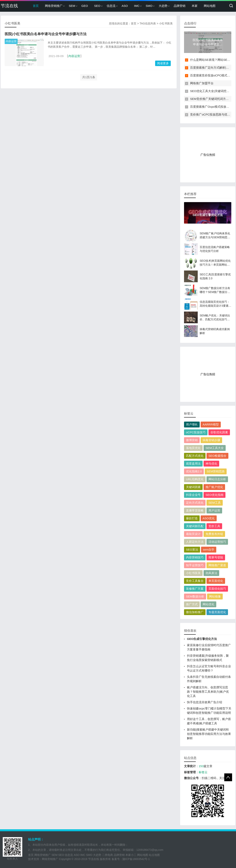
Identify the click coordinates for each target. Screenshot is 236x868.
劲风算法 (211, 573)
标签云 (203, 772)
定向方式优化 (195, 503)
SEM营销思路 (216, 471)
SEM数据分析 (195, 596)
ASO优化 (209, 518)
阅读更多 (163, 63)
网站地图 (210, 6)
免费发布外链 (214, 534)
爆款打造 (192, 518)
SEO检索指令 (217, 456)
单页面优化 (216, 581)
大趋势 (163, 6)
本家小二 (131, 855)
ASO (125, 6)
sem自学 (209, 550)
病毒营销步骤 (211, 440)
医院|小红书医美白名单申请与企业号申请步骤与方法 (46, 34)
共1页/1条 (89, 77)
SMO (149, 6)
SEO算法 (192, 550)
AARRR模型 (211, 424)
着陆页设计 (193, 534)
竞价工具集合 (195, 581)
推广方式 (192, 604)
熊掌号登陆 (216, 557)
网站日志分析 (217, 479)
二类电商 (107, 855)
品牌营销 (180, 6)
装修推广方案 (195, 589)
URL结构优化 (195, 479)
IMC (137, 6)
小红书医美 (193, 573)
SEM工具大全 (215, 448)
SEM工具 (215, 503)
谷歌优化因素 (219, 432)
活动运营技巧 (217, 542)
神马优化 (211, 464)
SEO (97, 6)
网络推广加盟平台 (202, 83)
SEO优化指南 (215, 495)
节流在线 (9, 6)
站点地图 (154, 855)
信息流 (111, 6)
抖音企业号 (193, 495)
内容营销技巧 (195, 557)
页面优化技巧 (217, 589)
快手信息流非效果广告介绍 (205, 702)
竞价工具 (214, 526)
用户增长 (192, 424)
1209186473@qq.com (150, 850)
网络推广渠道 (217, 565)
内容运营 (11, 41)
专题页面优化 (217, 612)
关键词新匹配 (195, 526)
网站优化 (208, 604)
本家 (195, 6)
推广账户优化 (214, 487)
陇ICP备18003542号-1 (136, 859)
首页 (36, 6)
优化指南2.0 (194, 471)
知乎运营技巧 (195, 565)
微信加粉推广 (195, 612)
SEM (72, 6)
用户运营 (214, 510)
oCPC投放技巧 (196, 432)
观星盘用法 (193, 464)
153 (201, 766)
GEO (85, 6)
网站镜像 (215, 596)
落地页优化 (193, 448)
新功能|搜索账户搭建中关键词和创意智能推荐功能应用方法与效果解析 (209, 734)
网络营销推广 (54, 6)
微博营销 (192, 440)
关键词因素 (193, 487)
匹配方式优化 (195, 456)
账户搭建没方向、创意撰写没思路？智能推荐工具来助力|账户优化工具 (208, 692)
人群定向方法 (195, 542)
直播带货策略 (195, 510)
